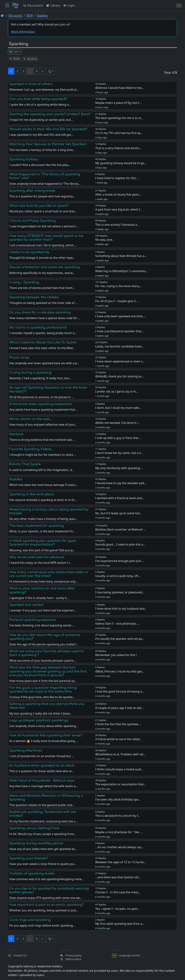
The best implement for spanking (36, 526)
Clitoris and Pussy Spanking (32, 221)
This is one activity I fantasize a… (117, 225)
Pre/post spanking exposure (32, 620)
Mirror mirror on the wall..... (31, 419)
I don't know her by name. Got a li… (119, 453)
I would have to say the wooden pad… (121, 483)
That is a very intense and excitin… (118, 148)
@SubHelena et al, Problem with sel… (120, 754)
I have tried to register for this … (117, 178)
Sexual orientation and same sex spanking (44, 267)
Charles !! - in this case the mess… (118, 892)
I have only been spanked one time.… (120, 316)
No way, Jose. (104, 240)
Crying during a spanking (30, 373)
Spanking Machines (26, 750)
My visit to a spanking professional (38, 327)
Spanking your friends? (28, 858)
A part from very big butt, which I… (119, 209)
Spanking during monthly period (36, 843)
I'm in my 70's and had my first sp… (119, 133)
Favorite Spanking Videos (30, 449)
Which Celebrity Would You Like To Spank (43, 342)
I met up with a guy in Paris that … (118, 438)
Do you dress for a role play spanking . (41, 312)
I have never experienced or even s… (120, 361)
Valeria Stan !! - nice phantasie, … (117, 624)
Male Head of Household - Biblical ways (42, 780)
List (14, 52)
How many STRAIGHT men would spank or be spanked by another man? (46, 238)
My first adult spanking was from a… (120, 924)
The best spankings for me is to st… (119, 118)
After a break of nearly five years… (118, 194)
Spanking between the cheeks (34, 297)
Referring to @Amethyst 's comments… (122, 271)
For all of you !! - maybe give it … (117, 301)
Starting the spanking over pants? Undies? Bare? (50, 114)
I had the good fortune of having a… (120, 691)
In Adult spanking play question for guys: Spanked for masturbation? (43, 543)
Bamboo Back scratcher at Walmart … (121, 529)
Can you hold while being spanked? (38, 99)
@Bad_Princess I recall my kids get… (120, 671)
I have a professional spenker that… (119, 331)
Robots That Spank (25, 464)
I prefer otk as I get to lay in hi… (117, 391)
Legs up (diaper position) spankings (39, 720)
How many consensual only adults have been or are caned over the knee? (49, 574)
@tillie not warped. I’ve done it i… (118, 423)
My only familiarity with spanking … (119, 468)
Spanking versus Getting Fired (34, 828)
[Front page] (2, 15)
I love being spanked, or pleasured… (120, 592)
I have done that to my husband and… (121, 609)
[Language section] (179, 6)
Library (53, 5)
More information (23, 32)
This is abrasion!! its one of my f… (118, 816)
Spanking (42, 15)
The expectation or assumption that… (121, 784)
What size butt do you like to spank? (39, 206)
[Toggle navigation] (7, 5)
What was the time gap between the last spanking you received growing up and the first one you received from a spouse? (48, 671)
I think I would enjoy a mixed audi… (119, 769)
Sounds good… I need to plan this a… (120, 544)
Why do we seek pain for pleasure (37, 557)
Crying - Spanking (24, 282)
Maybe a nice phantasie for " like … (119, 832)
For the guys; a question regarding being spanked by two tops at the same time (43, 690)
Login (69, 5)
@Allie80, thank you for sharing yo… (120, 376)
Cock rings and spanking (30, 920)
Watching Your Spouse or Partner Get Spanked (48, 144)
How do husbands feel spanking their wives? (46, 735)
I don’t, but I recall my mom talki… (118, 408)
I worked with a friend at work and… (120, 498)
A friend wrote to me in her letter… (118, 739)
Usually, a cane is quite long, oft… (118, 576)
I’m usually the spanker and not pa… (120, 639)
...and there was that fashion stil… (118, 877)
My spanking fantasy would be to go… (121, 163)
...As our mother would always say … (120, 847)
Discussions (33, 5)
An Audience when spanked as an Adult (42, 765)
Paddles (16, 479)
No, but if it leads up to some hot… (119, 513)
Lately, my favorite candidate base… (119, 346)
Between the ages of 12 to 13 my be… (121, 862)
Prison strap (19, 358)
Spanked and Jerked (26, 605)
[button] (51, 71)
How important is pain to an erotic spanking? (47, 905)
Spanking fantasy (24, 159)
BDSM (30, 15)
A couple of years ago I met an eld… (119, 708)
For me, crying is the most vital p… (118, 286)
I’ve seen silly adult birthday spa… (118, 799)
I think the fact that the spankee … (118, 724)
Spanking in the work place (32, 494)
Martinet (16, 434)
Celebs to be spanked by (29, 252)
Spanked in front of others (31, 84)
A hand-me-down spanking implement (40, 404)
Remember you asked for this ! (116, 655)
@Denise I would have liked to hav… (119, 88)
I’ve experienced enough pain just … (120, 561)
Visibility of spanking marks (32, 873)
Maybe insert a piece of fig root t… (118, 103)
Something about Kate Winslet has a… (121, 256)
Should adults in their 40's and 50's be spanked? (48, 129)
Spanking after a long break (32, 191)
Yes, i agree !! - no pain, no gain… (117, 909)
